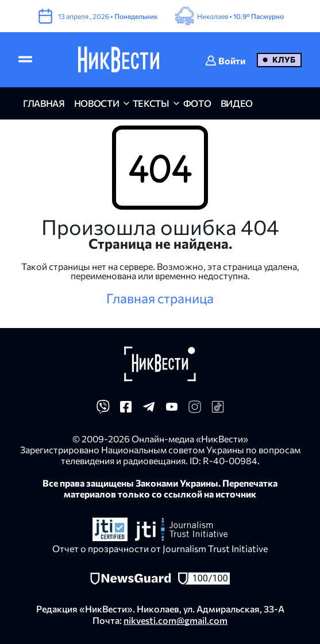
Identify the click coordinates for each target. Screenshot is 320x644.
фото (197, 103)
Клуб (284, 59)
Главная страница (160, 298)
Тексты (151, 103)
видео (237, 103)
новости (97, 103)
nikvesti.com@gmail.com (176, 620)
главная (44, 103)
